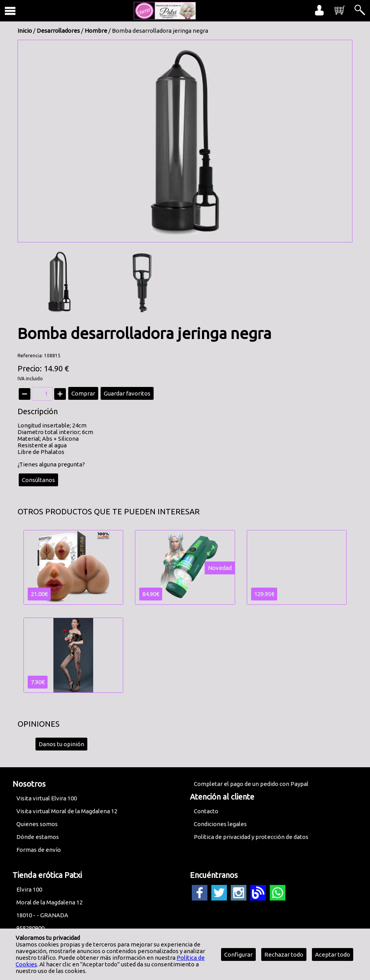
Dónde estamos (38, 837)
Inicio (25, 31)
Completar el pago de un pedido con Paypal (251, 784)
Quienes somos (37, 824)
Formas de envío (39, 850)
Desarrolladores (58, 31)
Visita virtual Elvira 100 (47, 798)
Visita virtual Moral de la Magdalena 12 (67, 811)
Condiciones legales (220, 824)
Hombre (96, 31)
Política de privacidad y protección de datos (251, 837)
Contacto (206, 811)
